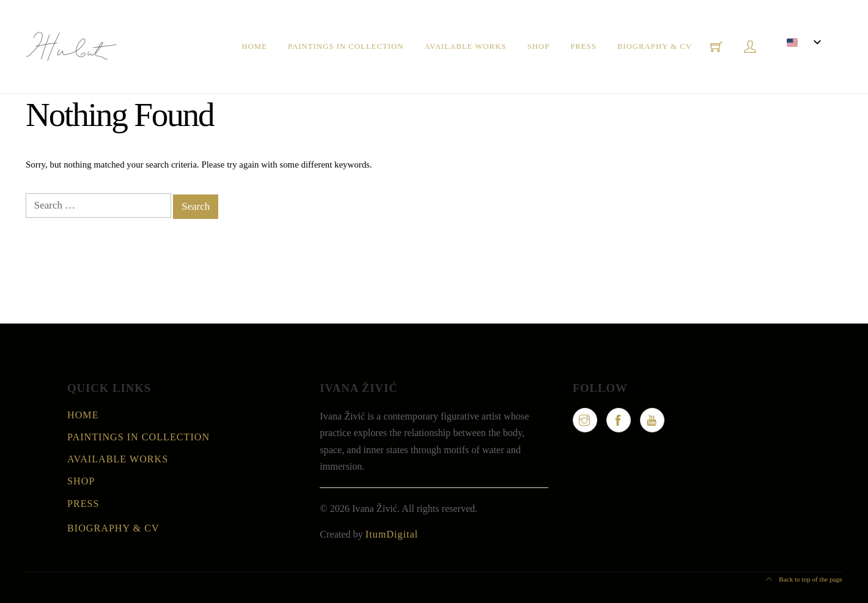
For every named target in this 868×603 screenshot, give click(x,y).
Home (254, 46)
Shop (538, 46)
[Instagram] (585, 420)
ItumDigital (392, 534)
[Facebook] (619, 420)
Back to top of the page (804, 579)
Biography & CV (655, 46)
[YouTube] (652, 420)
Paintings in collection (346, 46)
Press (583, 46)
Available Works (465, 46)
